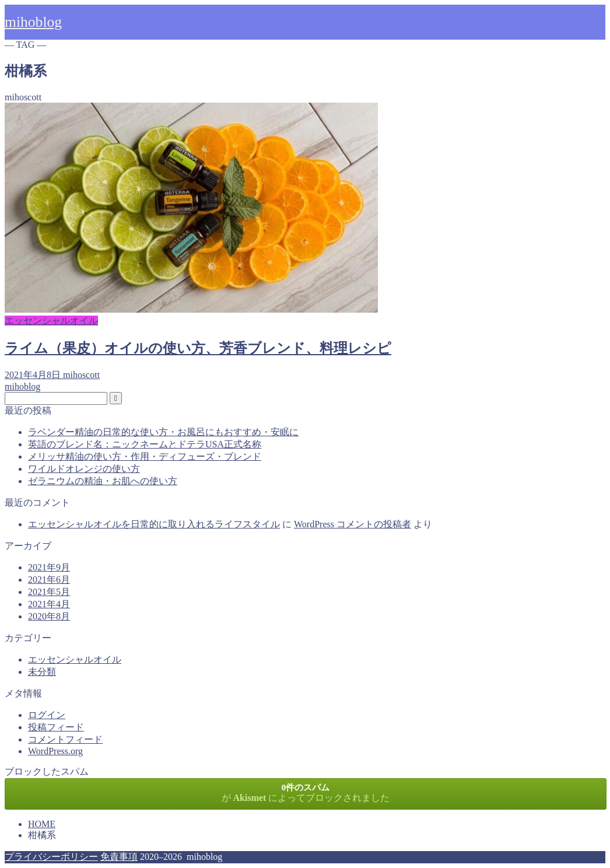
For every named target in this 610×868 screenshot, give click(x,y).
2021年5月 (49, 592)
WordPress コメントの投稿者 (353, 524)
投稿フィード (56, 727)
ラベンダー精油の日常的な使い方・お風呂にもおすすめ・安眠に (163, 432)
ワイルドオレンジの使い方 (84, 469)
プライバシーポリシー (51, 857)
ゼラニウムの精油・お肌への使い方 (103, 481)
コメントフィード (65, 739)
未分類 (42, 672)
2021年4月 (49, 604)
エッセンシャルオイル (75, 659)
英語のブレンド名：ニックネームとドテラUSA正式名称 (145, 444)
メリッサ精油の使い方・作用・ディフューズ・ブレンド (145, 456)
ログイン (47, 715)
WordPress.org (55, 751)
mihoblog (33, 22)
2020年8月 (49, 616)
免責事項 (119, 857)
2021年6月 (49, 580)
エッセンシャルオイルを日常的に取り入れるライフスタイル (154, 524)
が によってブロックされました (306, 793)
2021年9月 (49, 567)
